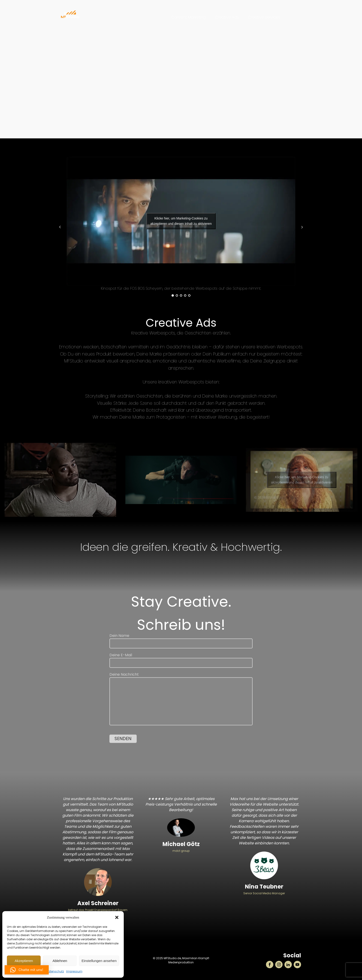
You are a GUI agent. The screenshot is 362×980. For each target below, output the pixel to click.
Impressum (74, 971)
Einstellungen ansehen (99, 961)
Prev (60, 227)
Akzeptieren (24, 961)
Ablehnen (60, 961)
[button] (117, 917)
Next (302, 227)
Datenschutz (55, 971)
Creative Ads (227, 17)
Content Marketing (189, 17)
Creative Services (264, 17)
